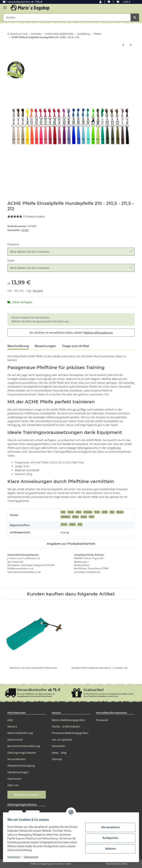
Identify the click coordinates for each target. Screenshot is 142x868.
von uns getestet (62, 740)
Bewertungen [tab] (45, 346)
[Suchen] (135, 17)
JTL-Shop (123, 864)
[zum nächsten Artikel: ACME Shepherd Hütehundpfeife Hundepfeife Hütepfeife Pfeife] (131, 45)
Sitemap (57, 759)
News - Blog (59, 753)
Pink (97, 512)
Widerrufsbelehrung (20, 733)
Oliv (92, 517)
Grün (71, 512)
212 (80, 524)
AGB (10, 720)
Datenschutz (33, 857)
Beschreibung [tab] (18, 346)
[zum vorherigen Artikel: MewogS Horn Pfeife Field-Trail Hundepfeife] (123, 45)
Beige (75, 517)
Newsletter (59, 746)
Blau (79, 512)
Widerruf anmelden (27, 795)
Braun (120, 512)
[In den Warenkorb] (10, 57)
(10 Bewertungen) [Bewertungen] (26, 216)
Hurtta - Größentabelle (66, 726)
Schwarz (65, 517)
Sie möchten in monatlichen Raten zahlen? (71, 333)
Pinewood (102, 720)
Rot (112, 512)
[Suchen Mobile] (67, 17)
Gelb (105, 512)
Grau (84, 517)
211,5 (64, 524)
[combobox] (71, 252)
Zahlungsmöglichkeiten (22, 753)
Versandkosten (17, 759)
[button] (100, 2)
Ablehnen (109, 849)
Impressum (16, 857)
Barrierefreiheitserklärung (24, 746)
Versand (38, 291)
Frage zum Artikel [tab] (76, 346)
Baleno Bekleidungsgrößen (68, 720)
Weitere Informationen (98, 333)
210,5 (72, 524)
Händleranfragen (18, 772)
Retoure (12, 726)
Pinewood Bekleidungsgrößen (70, 733)
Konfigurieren (109, 838)
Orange (88, 512)
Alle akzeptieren (109, 827)
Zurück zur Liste (19, 34)
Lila (63, 512)
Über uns (13, 785)
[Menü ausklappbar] (5, 6)
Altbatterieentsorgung (21, 766)
